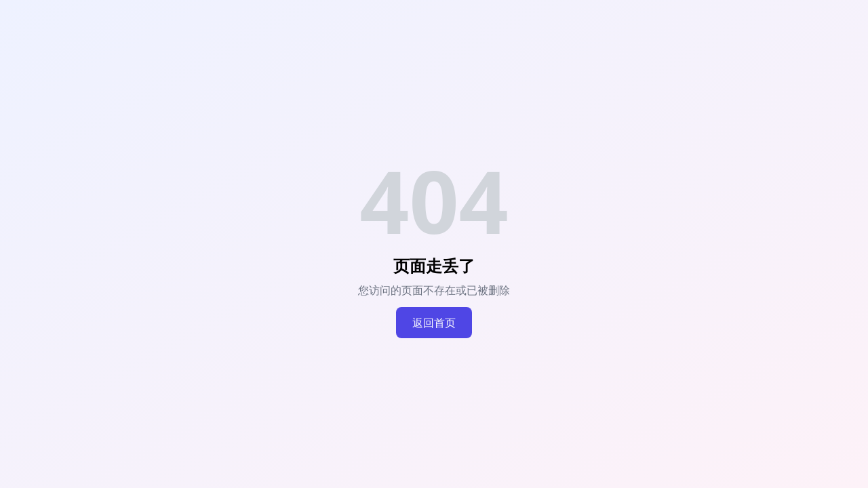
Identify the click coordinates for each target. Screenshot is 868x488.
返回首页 (434, 323)
